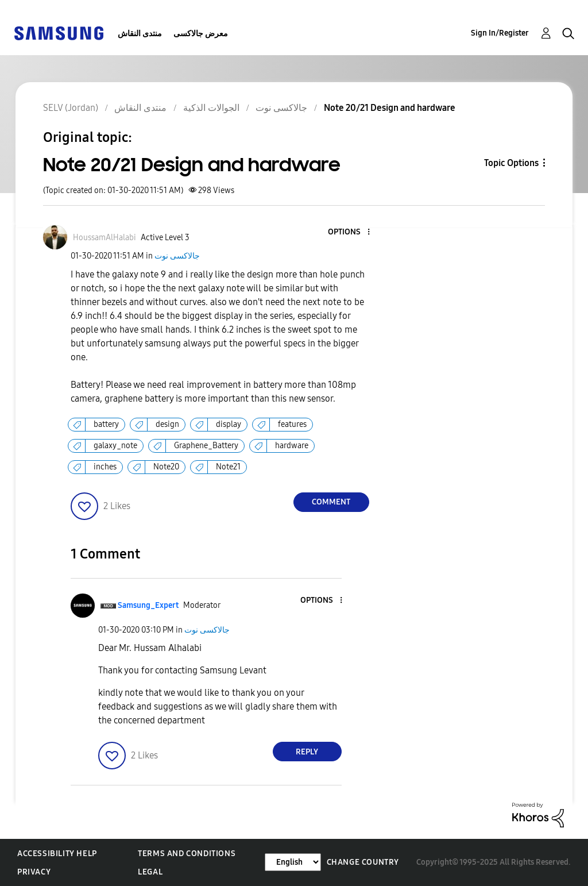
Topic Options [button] (511, 163)
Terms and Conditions (187, 854)
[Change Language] (293, 862)
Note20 (166, 467)
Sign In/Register (500, 33)
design (167, 424)
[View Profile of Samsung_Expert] (148, 605)
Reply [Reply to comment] (307, 752)
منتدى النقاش (140, 34)
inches (105, 467)
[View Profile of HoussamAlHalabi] (105, 238)
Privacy (34, 872)
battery (106, 424)
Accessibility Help (57, 854)
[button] (349, 232)
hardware (292, 446)
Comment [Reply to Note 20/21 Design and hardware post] (331, 502)
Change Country (363, 862)
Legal (150, 872)
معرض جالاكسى (201, 34)
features (292, 424)
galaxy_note (115, 446)
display (229, 424)
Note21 (228, 467)
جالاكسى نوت (177, 256)
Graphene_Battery (206, 446)
